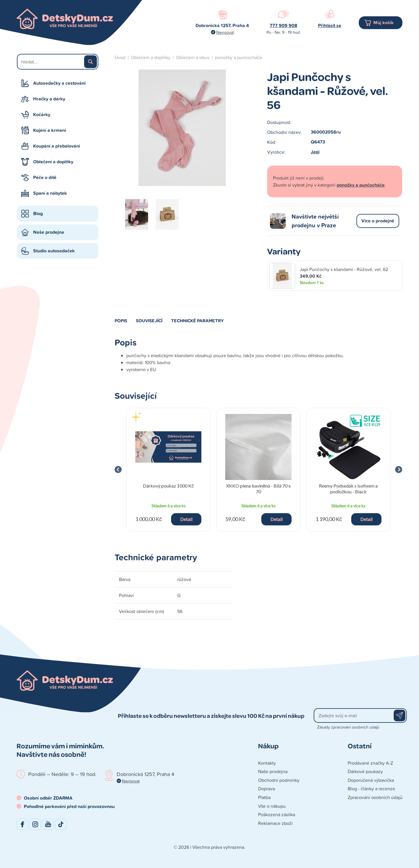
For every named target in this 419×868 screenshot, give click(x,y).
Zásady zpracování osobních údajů (348, 727)
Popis (121, 320)
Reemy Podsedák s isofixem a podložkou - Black (348, 488)
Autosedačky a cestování (59, 83)
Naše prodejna (49, 232)
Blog (38, 214)
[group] (168, 470)
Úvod (120, 57)
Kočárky (42, 115)
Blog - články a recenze (371, 789)
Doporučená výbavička (371, 780)
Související (149, 320)
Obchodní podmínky (279, 780)
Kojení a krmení (50, 130)
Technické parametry (197, 320)
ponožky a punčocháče (239, 57)
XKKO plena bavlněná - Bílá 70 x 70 (258, 488)
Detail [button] (186, 519)
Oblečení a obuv (193, 57)
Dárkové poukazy (365, 771)
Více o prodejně (378, 221)
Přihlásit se (330, 25)
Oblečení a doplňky (53, 162)
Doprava (267, 789)
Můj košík (384, 23)
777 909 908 (284, 25)
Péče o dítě (45, 177)
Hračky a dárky (49, 99)
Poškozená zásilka (277, 814)
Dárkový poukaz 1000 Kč (168, 486)
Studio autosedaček (54, 251)
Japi (315, 152)
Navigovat (225, 32)
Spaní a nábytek (50, 193)
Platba (264, 797)
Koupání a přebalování (57, 146)
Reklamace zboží (275, 823)
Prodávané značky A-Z (370, 763)
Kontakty (267, 763)
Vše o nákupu (272, 806)
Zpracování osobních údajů (375, 797)
